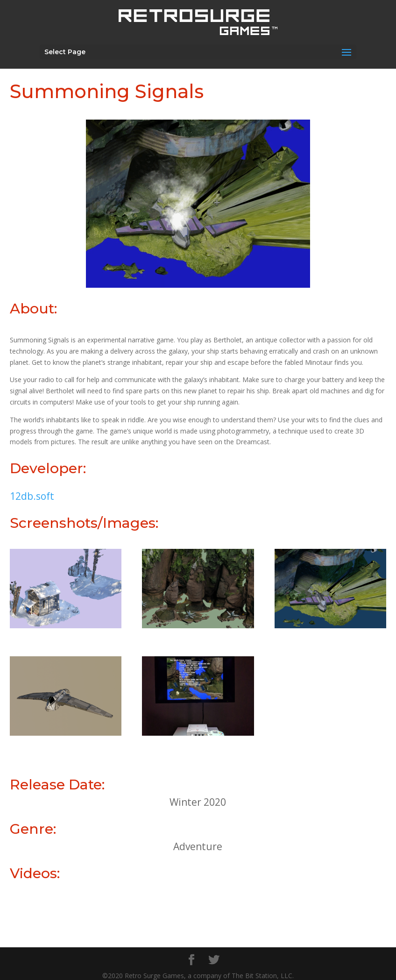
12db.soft (32, 496)
